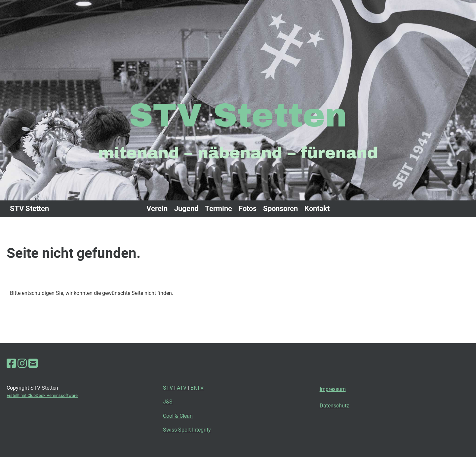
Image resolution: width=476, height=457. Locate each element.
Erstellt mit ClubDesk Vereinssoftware (42, 395)
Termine (218, 209)
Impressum (333, 389)
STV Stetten (29, 209)
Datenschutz (334, 406)
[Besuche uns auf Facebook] (11, 364)
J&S (168, 402)
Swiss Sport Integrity (187, 430)
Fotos (248, 209)
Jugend (186, 209)
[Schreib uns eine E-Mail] (33, 364)
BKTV (197, 388)
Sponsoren (280, 209)
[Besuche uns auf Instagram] (22, 364)
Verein (157, 209)
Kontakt (317, 209)
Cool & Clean (178, 416)
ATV (182, 388)
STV (169, 388)
